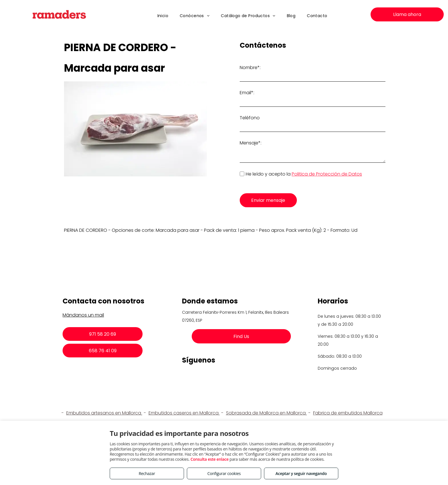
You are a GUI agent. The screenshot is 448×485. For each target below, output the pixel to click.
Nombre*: (250, 68)
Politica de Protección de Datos (327, 174)
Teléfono (250, 118)
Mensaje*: (251, 143)
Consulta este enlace (210, 459)
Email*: (247, 93)
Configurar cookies (224, 473)
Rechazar (147, 473)
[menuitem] (163, 16)
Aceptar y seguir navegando (301, 473)
